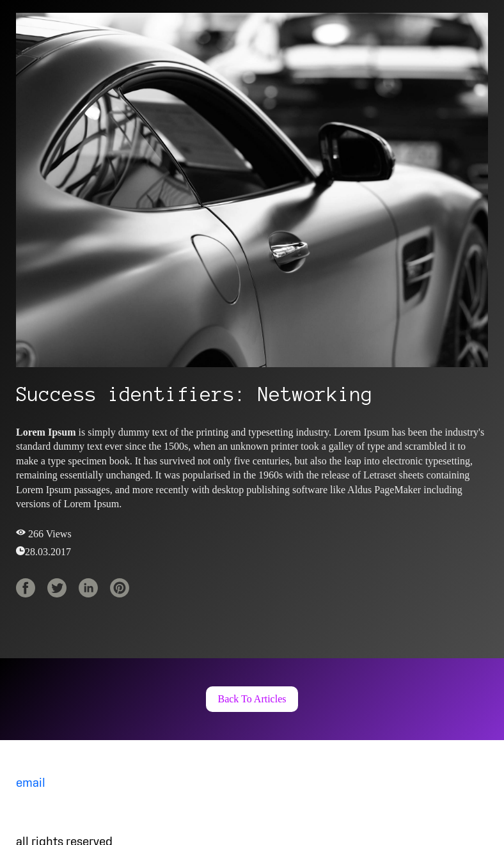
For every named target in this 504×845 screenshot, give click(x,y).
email (31, 784)
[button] (252, 699)
